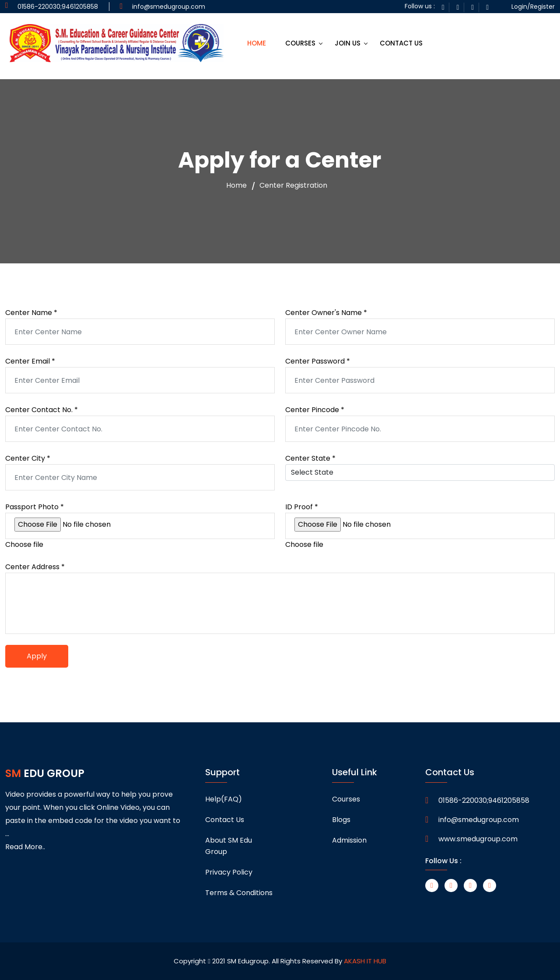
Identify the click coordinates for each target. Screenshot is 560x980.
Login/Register (533, 7)
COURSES (300, 43)
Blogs (341, 820)
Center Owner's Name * (326, 313)
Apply (37, 656)
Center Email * (30, 361)
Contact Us (225, 820)
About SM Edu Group (229, 846)
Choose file (24, 544)
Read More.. (25, 847)
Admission (349, 840)
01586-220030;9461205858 (484, 800)
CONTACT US (401, 43)
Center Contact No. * (42, 410)
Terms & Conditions (239, 893)
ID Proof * (302, 507)
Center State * (310, 458)
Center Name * (31, 313)
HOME (257, 43)
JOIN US (348, 43)
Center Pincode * (315, 410)
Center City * (28, 458)
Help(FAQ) (224, 799)
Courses (346, 799)
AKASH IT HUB (365, 961)
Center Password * (318, 361)
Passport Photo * (35, 507)
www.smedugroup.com (478, 839)
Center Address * (35, 567)
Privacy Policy (229, 872)
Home (236, 185)
